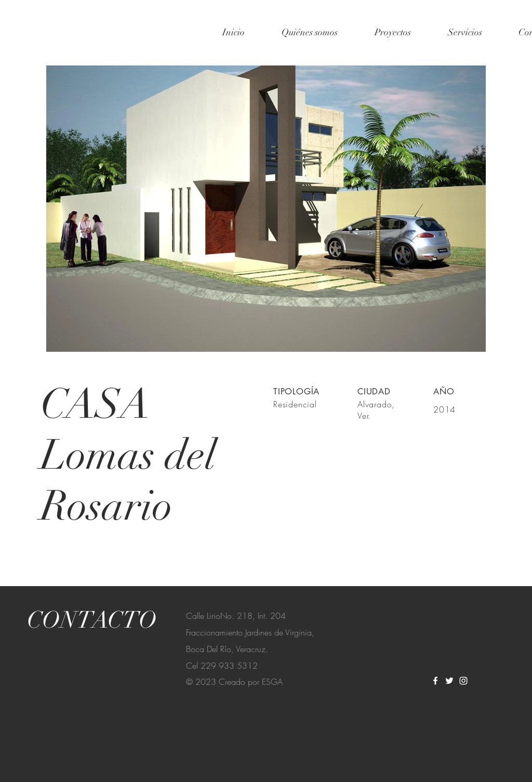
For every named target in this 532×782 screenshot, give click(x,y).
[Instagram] (463, 681)
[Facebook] (435, 681)
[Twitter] (449, 681)
